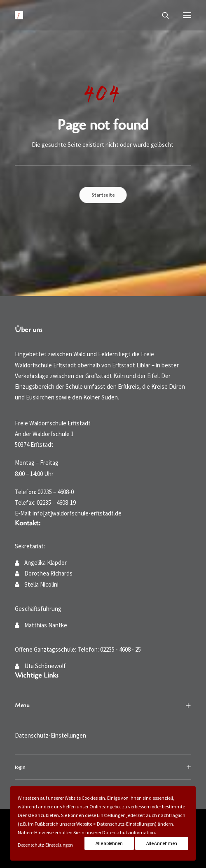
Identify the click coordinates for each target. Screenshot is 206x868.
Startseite (103, 195)
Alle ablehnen (109, 843)
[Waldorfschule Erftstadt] (19, 15)
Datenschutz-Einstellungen (50, 735)
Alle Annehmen (162, 843)
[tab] (103, 767)
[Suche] (162, 15)
